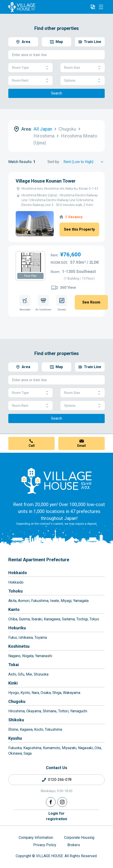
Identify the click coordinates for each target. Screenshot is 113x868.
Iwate (55, 601)
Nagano (14, 656)
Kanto (14, 609)
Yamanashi (44, 656)
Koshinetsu (19, 646)
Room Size (83, 68)
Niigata (28, 656)
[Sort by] (84, 162)
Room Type (30, 68)
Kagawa (26, 729)
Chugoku (17, 701)
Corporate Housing (79, 838)
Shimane (50, 711)
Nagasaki (85, 748)
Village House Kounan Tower (46, 181)
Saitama (68, 619)
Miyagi (66, 601)
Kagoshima (32, 748)
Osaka (46, 693)
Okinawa (15, 753)
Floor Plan (30, 276)
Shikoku (16, 720)
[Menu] (101, 7)
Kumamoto (52, 748)
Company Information (36, 838)
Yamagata (81, 601)
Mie (29, 674)
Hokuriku (17, 628)
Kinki (13, 683)
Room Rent (30, 81)
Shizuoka (41, 674)
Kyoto (25, 693)
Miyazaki (69, 748)
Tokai (14, 665)
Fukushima (40, 601)
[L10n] (93, 7)
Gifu (21, 674)
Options (83, 81)
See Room (91, 302)
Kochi (39, 729)
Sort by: (54, 162)
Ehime (13, 729)
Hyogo (14, 693)
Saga (28, 753)
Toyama (41, 637)
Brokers (74, 845)
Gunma (24, 619)
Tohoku (15, 591)
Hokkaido (18, 573)
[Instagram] (62, 802)
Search (56, 93)
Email (82, 446)
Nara (35, 693)
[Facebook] (51, 802)
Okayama (34, 711)
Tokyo (94, 619)
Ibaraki (37, 619)
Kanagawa (52, 619)
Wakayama (72, 693)
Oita (98, 748)
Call (32, 446)
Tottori (63, 711)
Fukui (13, 637)
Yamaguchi (79, 711)
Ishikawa (26, 637)
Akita (12, 601)
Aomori (24, 601)
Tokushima (53, 729)
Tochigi (82, 619)
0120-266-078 (60, 780)
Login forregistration (57, 816)
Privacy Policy (45, 845)
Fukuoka (15, 748)
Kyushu (15, 738)
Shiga (57, 693)
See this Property (79, 229)
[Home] (56, 481)
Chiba (13, 619)
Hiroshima (16, 711)
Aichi (12, 674)
